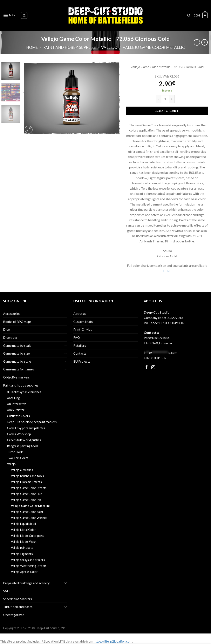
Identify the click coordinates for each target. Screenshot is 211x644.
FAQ (77, 337)
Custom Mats (83, 321)
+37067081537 (155, 358)
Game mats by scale (17, 345)
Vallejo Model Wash (24, 542)
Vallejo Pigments (22, 554)
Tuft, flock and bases (18, 607)
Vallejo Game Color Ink (26, 500)
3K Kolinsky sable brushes (24, 392)
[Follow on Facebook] (147, 368)
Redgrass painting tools (23, 446)
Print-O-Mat (83, 329)
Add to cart (167, 111)
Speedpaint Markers (18, 599)
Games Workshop (19, 434)
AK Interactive (17, 404)
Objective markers (16, 377)
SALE (7, 591)
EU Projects (82, 361)
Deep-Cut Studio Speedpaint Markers (32, 422)
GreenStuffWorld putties (24, 440)
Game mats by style (17, 361)
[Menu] (10, 15)
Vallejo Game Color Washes (29, 518)
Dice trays (10, 337)
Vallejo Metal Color (23, 530)
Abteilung (13, 398)
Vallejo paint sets (22, 548)
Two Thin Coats (18, 458)
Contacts (80, 353)
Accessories (12, 313)
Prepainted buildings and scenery (26, 583)
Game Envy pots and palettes (26, 428)
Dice (6, 329)
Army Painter (16, 410)
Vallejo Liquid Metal (23, 524)
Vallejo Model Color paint (27, 536)
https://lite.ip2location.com (113, 641)
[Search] (189, 15)
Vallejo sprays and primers (28, 560)
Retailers (80, 345)
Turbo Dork (15, 452)
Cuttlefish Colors (18, 416)
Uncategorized (14, 615)
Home (32, 47)
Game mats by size (16, 353)
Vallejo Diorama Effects (26, 482)
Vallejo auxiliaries (22, 470)
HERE (167, 271)
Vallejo (109, 47)
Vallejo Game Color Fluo (27, 494)
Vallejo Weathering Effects (29, 566)
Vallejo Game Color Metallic (154, 47)
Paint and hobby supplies (70, 47)
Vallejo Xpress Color (24, 572)
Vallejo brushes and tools (27, 476)
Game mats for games (19, 369)
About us (80, 313)
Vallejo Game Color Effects (29, 488)
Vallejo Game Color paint (27, 512)
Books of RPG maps (17, 321)
